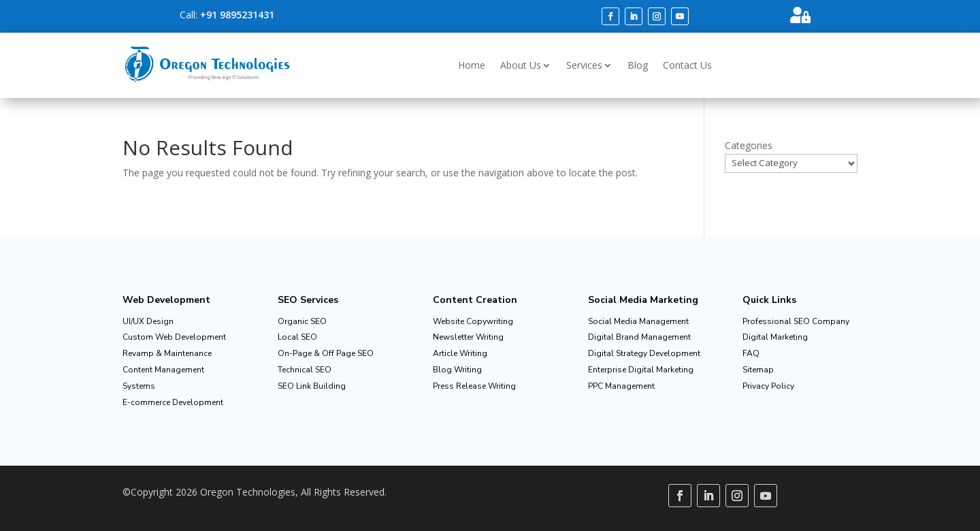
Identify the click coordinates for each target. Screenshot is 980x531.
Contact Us (687, 65)
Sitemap (758, 370)
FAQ (751, 353)
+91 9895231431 (237, 15)
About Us (521, 65)
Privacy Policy (768, 386)
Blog (638, 65)
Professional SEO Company (796, 321)
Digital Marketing (775, 337)
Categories (749, 145)
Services (584, 65)
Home (472, 65)
